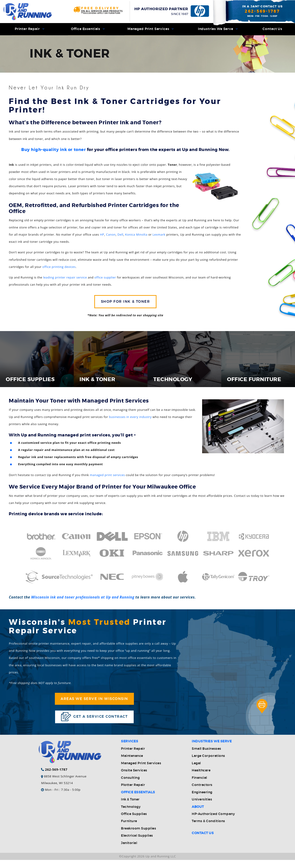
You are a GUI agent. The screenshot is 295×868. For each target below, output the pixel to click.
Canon (111, 236)
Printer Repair (29, 30)
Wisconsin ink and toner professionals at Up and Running (83, 601)
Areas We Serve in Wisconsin (94, 704)
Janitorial (129, 851)
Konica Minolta (136, 236)
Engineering (202, 800)
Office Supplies (134, 822)
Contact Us (272, 30)
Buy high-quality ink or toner (53, 152)
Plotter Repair (133, 793)
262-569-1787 (262, 11)
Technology (131, 815)
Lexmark (159, 236)
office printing (53, 269)
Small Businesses (206, 757)
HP (102, 236)
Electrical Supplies (137, 844)
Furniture (129, 829)
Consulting (130, 786)
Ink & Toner (130, 808)
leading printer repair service (65, 279)
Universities (202, 808)
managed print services (107, 478)
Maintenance (132, 764)
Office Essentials (87, 30)
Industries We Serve (217, 30)
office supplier (105, 279)
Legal (196, 771)
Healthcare (201, 779)
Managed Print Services (150, 30)
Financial (199, 786)
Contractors (202, 793)
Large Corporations (208, 764)
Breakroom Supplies (139, 837)
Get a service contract (94, 724)
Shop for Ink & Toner (125, 304)
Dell (120, 236)
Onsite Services (134, 779)
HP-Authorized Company (213, 822)
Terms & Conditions (208, 829)
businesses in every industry (130, 420)
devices (70, 269)
